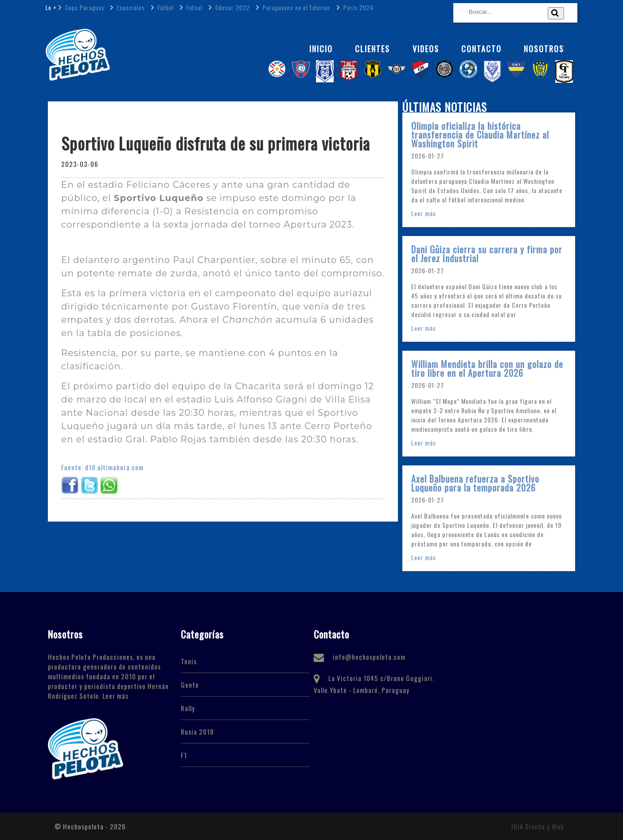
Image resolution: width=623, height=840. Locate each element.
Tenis (189, 661)
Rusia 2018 (197, 732)
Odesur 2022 (232, 8)
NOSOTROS (544, 49)
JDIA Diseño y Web (537, 826)
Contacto (481, 49)
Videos (426, 49)
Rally (188, 708)
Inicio (321, 49)
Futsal (194, 8)
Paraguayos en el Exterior (296, 8)
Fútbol (165, 8)
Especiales (130, 8)
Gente (190, 685)
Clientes (373, 49)
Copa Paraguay (84, 8)
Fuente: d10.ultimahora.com (102, 467)
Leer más (424, 213)
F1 (184, 755)
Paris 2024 (358, 8)
